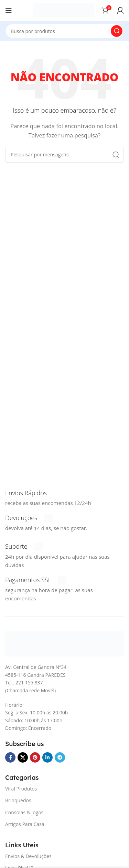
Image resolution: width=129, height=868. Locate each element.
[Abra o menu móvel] (9, 10)
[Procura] (64, 31)
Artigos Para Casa (25, 824)
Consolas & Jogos (24, 812)
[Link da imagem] (64, 643)
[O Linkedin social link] (47, 757)
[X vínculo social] (23, 757)
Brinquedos (18, 800)
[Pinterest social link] (35, 757)
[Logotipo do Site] (64, 10)
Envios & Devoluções (28, 856)
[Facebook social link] (10, 757)
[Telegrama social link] (60, 757)
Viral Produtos (21, 789)
